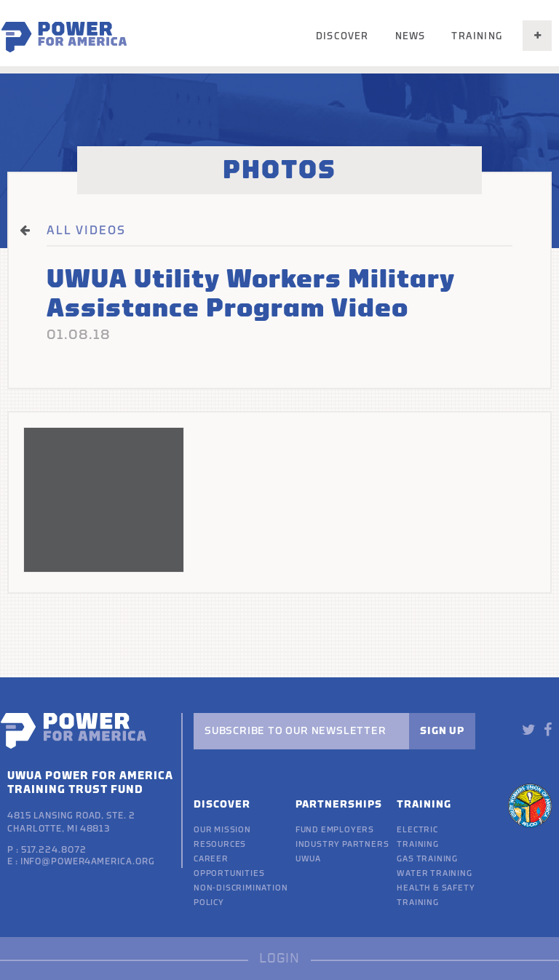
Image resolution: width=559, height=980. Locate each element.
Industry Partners (342, 844)
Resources (220, 844)
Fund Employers (335, 830)
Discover (342, 36)
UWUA (308, 859)
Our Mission (222, 830)
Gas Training (427, 859)
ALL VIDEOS (86, 231)
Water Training (434, 873)
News (411, 36)
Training (477, 36)
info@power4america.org (88, 861)
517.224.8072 (54, 850)
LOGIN (279, 959)
